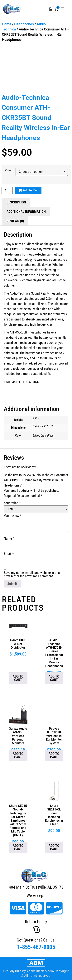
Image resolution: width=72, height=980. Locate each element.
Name (9, 538)
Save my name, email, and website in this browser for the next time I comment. (32, 574)
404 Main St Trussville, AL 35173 (36, 887)
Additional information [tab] (26, 212)
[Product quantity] (7, 191)
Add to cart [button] (18, 678)
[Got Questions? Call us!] (36, 930)
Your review (13, 516)
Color (8, 170)
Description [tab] (16, 202)
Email (9, 554)
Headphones (24, 24)
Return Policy (36, 922)
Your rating (12, 503)
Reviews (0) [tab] (15, 221)
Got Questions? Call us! (36, 940)
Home (7, 24)
